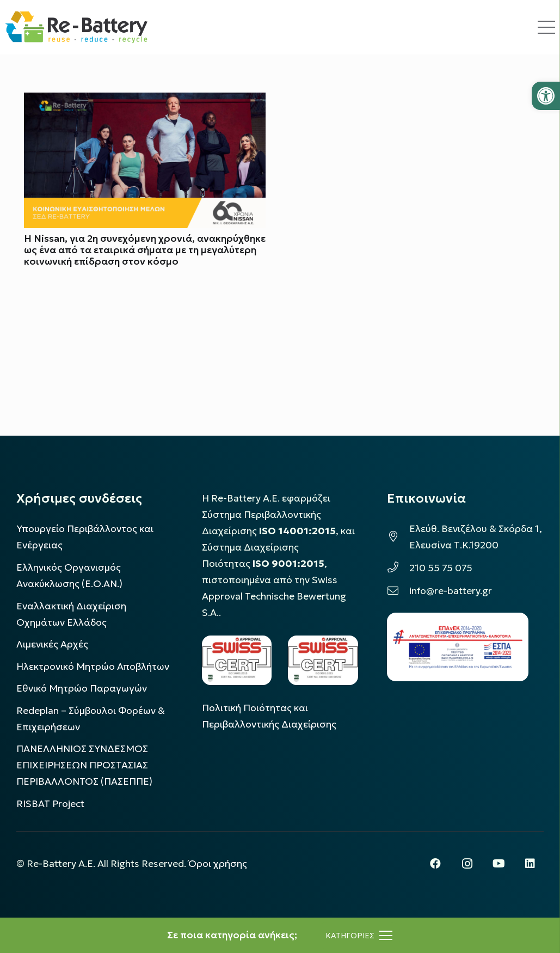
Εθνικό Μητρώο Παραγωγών (82, 688)
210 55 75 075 (441, 568)
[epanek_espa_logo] (458, 647)
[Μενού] (359, 936)
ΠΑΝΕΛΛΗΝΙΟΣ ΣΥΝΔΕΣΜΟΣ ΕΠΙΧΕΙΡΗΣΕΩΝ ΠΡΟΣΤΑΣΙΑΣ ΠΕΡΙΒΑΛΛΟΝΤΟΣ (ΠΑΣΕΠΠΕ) (84, 765)
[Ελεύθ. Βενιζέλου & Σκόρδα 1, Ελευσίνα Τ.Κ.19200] (398, 537)
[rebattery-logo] (76, 27)
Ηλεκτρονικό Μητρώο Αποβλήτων (93, 667)
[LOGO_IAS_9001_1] (323, 660)
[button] (546, 96)
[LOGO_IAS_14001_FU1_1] (237, 660)
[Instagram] (467, 864)
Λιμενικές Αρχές (52, 644)
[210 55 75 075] (398, 568)
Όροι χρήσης (218, 864)
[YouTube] (499, 864)
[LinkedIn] (530, 864)
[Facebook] (435, 864)
